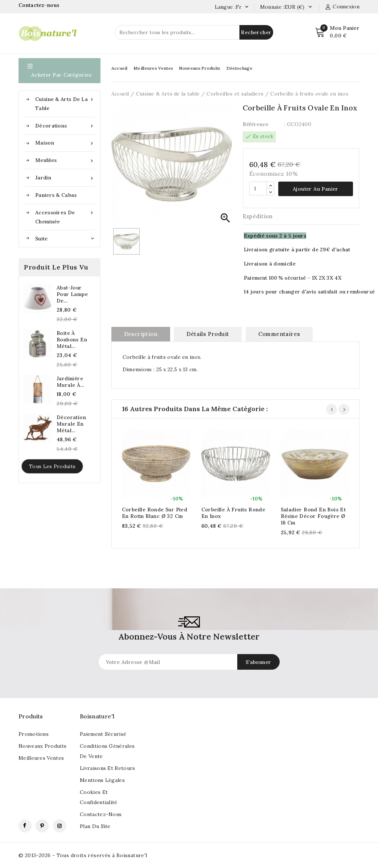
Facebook (25, 826)
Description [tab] (141, 334)
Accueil (120, 68)
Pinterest (42, 826)
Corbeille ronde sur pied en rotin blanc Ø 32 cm (155, 513)
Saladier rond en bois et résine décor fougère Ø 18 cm (313, 516)
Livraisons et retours (107, 768)
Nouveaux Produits (200, 68)
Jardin (65, 178)
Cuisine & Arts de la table (65, 103)
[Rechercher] (194, 32)
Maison (65, 143)
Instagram (59, 826)
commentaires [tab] (279, 334)
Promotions (34, 734)
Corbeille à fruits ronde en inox (233, 513)
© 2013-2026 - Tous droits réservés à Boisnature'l (83, 855)
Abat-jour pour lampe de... (72, 294)
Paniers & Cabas (56, 195)
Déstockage (239, 68)
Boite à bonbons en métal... (72, 340)
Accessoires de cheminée (65, 216)
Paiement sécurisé (103, 734)
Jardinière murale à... (70, 382)
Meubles (65, 160)
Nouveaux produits (42, 746)
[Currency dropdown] (310, 7)
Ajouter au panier (316, 189)
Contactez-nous (40, 5)
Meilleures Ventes (153, 68)
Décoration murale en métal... (71, 424)
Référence (256, 124)
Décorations (65, 126)
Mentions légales (102, 780)
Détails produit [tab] (208, 334)
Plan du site (95, 826)
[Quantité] (258, 188)
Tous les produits (52, 466)
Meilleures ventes (41, 758)
